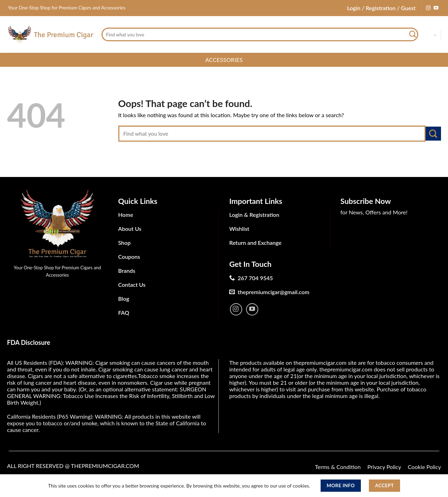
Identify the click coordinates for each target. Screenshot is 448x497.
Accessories (224, 60)
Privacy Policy (384, 467)
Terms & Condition (338, 467)
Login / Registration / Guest (381, 8)
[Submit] (413, 35)
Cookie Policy (424, 467)
